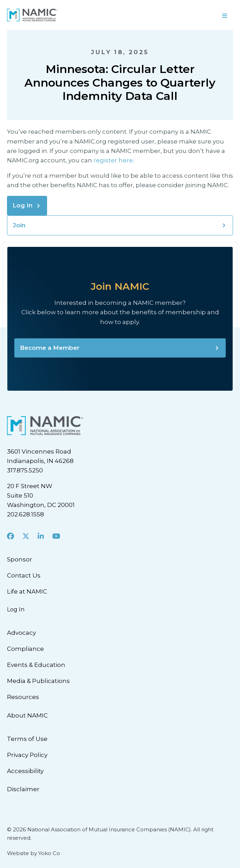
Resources (23, 697)
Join (19, 225)
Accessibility (25, 771)
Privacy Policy (27, 755)
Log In (22, 205)
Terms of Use (27, 739)
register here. (114, 160)
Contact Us (24, 575)
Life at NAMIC (27, 591)
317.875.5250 (25, 470)
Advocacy (21, 633)
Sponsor (20, 559)
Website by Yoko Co (33, 853)
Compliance (25, 649)
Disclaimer (23, 789)
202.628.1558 (25, 514)
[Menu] (180, 15)
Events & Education (36, 665)
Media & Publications (38, 681)
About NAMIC (27, 715)
